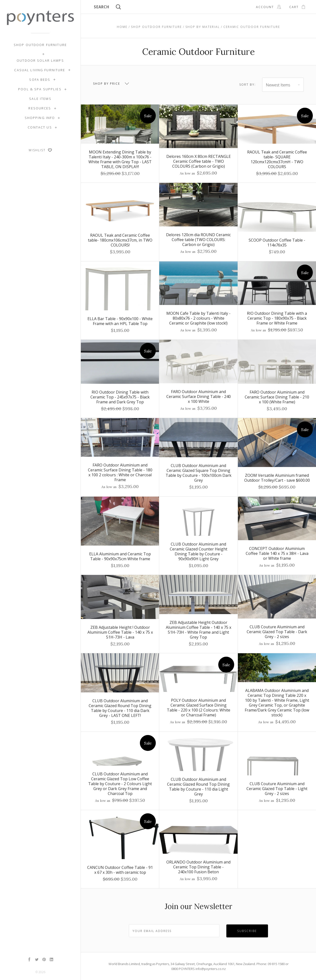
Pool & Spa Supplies (40, 89)
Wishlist (40, 150)
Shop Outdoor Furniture (40, 45)
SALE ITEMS (40, 99)
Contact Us (40, 127)
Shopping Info (40, 118)
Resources (40, 108)
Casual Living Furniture (40, 70)
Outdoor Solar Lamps (40, 60)
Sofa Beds (40, 80)
